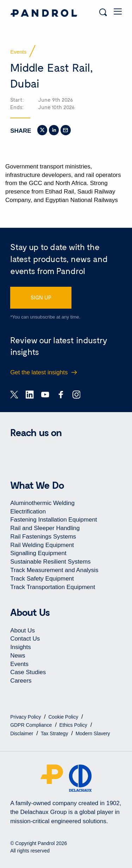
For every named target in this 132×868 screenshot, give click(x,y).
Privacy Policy (26, 717)
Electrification (28, 512)
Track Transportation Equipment (53, 587)
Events (19, 664)
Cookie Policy (64, 717)
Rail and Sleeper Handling (45, 528)
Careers (21, 681)
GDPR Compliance (32, 725)
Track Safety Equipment (42, 579)
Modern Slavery (93, 733)
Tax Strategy (55, 733)
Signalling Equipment (38, 553)
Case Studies (28, 672)
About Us (23, 631)
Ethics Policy (74, 725)
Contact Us (25, 639)
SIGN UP (41, 297)
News (18, 656)
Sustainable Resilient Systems (50, 562)
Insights (21, 647)
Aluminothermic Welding (42, 503)
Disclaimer (22, 733)
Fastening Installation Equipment (54, 520)
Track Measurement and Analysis (54, 570)
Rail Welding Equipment (42, 545)
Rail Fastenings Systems (43, 537)
